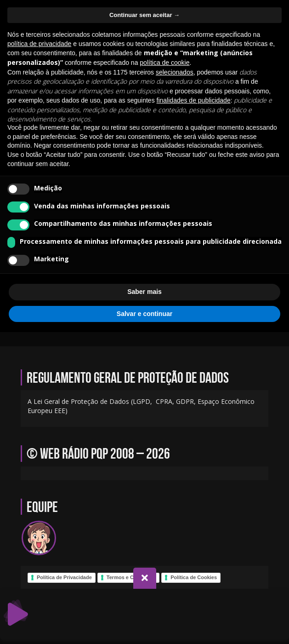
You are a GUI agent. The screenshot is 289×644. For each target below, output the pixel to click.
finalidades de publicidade (194, 100)
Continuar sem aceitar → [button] (144, 15)
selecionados (175, 72)
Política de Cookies (194, 577)
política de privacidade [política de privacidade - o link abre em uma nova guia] (39, 44)
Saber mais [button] (144, 292)
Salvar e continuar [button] (144, 314)
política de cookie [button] (164, 63)
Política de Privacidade (64, 577)
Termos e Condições (131, 577)
